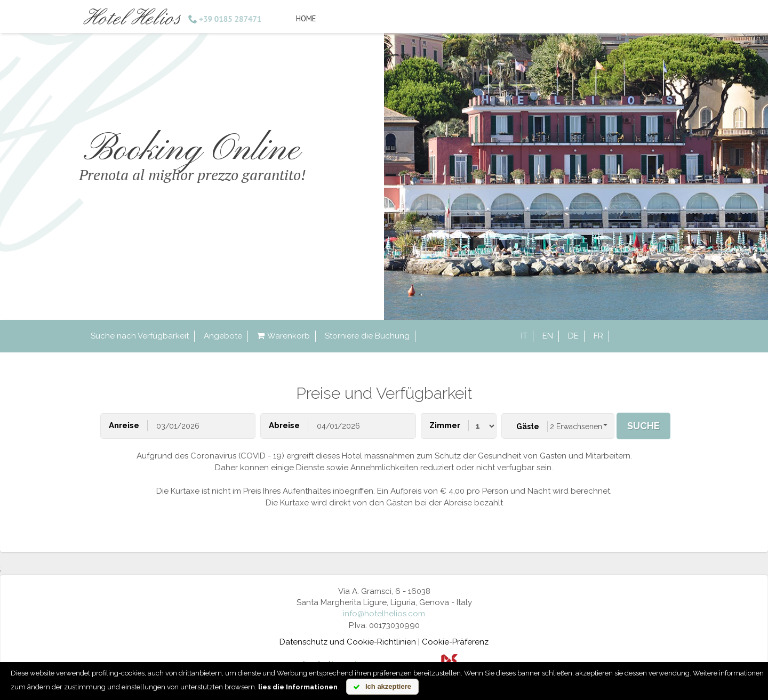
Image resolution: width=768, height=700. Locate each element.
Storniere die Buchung (367, 336)
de (573, 336)
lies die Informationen (298, 687)
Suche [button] (643, 426)
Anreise (124, 425)
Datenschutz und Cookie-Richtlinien (348, 642)
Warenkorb (283, 336)
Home (306, 18)
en (548, 336)
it (524, 336)
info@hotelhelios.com (384, 614)
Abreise (284, 425)
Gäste (528, 427)
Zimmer (445, 425)
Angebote (223, 336)
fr (598, 336)
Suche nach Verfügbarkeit (140, 336)
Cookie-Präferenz (455, 642)
